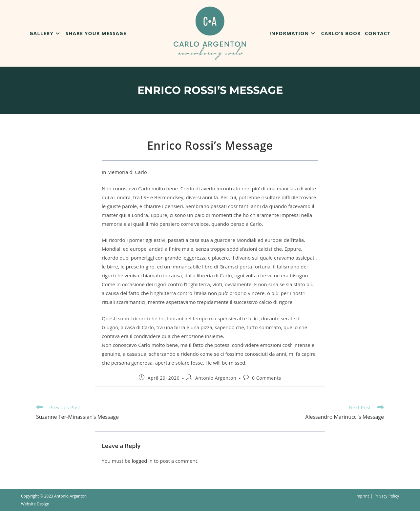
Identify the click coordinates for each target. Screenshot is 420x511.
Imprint (362, 496)
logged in (142, 461)
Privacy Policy (387, 496)
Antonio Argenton (216, 378)
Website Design (35, 504)
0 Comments (267, 378)
